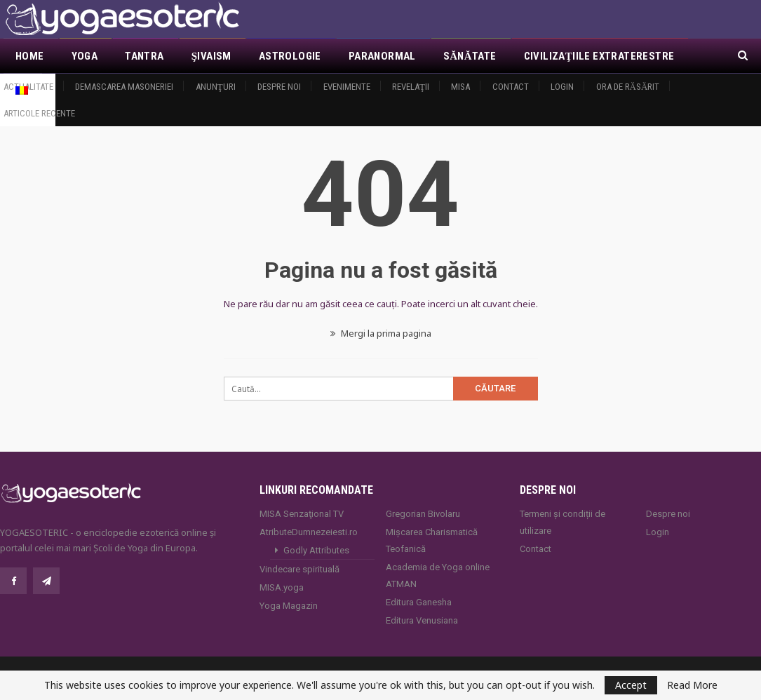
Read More (692, 685)
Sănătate (470, 56)
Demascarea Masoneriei (124, 87)
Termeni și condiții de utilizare (563, 522)
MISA (460, 87)
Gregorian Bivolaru (423, 514)
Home (30, 56)
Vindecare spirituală (299, 569)
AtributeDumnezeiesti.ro (309, 532)
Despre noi (279, 87)
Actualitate (28, 87)
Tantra (144, 56)
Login (562, 87)
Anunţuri (216, 87)
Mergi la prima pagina (381, 333)
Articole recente (39, 113)
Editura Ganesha (419, 602)
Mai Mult (547, 56)
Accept (631, 685)
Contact (511, 87)
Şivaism (211, 56)
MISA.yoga (282, 587)
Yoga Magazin (289, 606)
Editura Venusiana (422, 620)
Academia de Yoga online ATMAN (438, 576)
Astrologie (290, 56)
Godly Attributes (316, 550)
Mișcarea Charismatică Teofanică (432, 540)
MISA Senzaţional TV (302, 514)
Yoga (85, 56)
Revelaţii (411, 87)
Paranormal (382, 56)
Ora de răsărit (628, 87)
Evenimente (347, 87)
